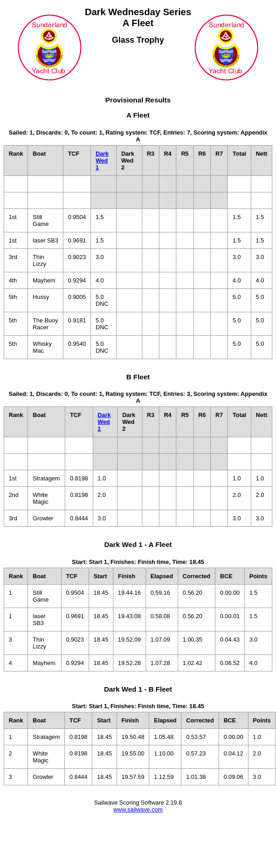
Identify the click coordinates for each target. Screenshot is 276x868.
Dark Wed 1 (102, 161)
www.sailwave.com (138, 809)
